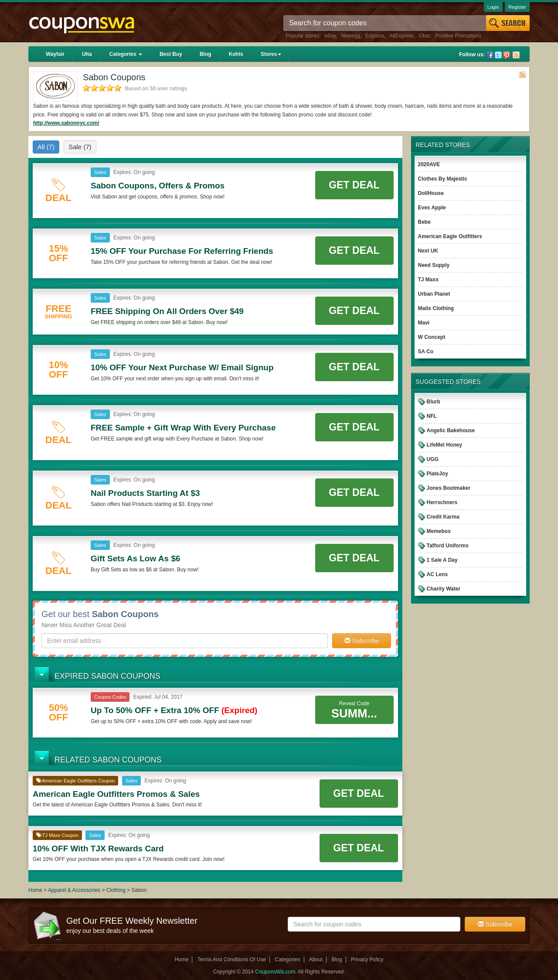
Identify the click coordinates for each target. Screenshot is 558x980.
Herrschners (442, 502)
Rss (516, 55)
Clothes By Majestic (443, 179)
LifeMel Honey (444, 445)
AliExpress (402, 36)
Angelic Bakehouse (451, 430)
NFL (432, 416)
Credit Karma (443, 517)
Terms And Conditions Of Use (232, 960)
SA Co (426, 352)
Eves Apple (432, 208)
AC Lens (437, 574)
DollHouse (431, 193)
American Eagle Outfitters (450, 236)
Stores (271, 54)
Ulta (87, 54)
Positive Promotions (458, 36)
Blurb (434, 402)
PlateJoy (437, 474)
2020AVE (429, 164)
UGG (433, 459)
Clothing (116, 890)
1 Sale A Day (442, 560)
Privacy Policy (367, 960)
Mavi (424, 323)
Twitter (498, 55)
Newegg (350, 36)
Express (375, 36)
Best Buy (171, 54)
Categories (126, 54)
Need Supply (434, 265)
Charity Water (444, 589)
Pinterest (507, 55)
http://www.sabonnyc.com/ (66, 123)
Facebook (490, 55)
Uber (424, 36)
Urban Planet (434, 294)
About (316, 960)
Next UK (428, 251)
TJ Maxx (428, 280)
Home (35, 890)
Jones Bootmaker (449, 488)
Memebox (439, 531)
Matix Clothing (436, 308)
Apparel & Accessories (74, 890)
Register (517, 7)
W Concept (432, 337)
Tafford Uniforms (448, 546)
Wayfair (55, 54)
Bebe (424, 222)
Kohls (236, 54)
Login (493, 7)
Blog (206, 54)
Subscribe (362, 641)
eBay (330, 36)
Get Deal (354, 185)
